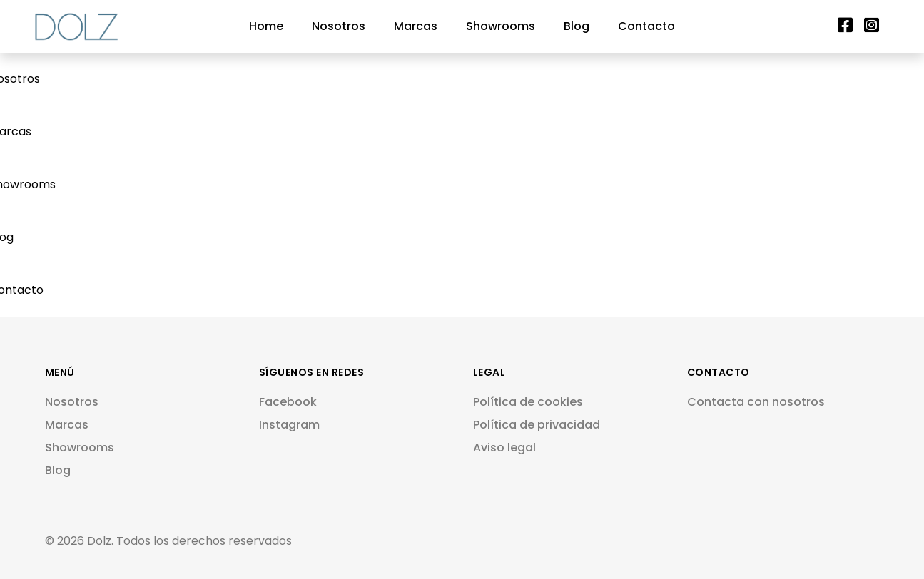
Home (266, 26)
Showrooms (501, 26)
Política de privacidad (537, 425)
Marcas (416, 26)
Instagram (289, 425)
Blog (577, 26)
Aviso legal (504, 447)
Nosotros (339, 26)
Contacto (646, 26)
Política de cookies (528, 402)
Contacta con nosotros (756, 402)
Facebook (288, 402)
